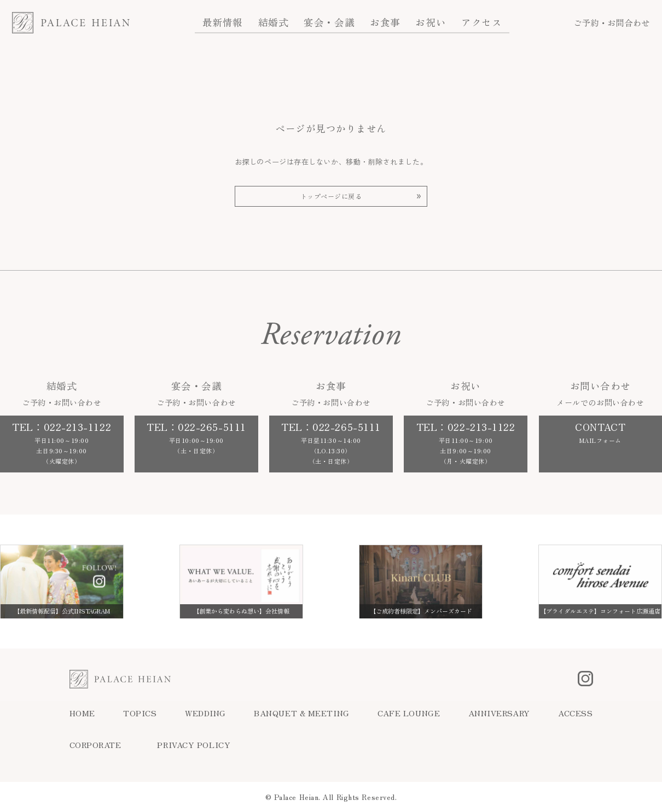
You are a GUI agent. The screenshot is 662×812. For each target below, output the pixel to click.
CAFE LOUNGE (409, 713)
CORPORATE (95, 745)
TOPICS (140, 713)
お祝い (431, 22)
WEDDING (205, 713)
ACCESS (575, 713)
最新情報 (223, 22)
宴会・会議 (329, 22)
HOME (82, 713)
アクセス (481, 22)
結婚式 (274, 22)
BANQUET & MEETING (301, 713)
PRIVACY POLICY (194, 745)
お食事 (385, 22)
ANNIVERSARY (499, 713)
